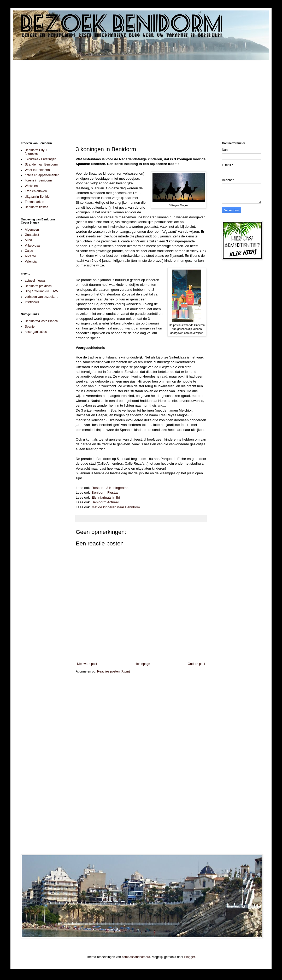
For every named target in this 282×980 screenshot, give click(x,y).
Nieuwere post (87, 664)
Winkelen (31, 186)
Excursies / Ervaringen (40, 159)
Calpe (29, 251)
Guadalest (32, 235)
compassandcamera (136, 957)
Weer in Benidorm (37, 170)
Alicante (30, 256)
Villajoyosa (32, 246)
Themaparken (34, 202)
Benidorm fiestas (36, 207)
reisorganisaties (36, 332)
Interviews (32, 302)
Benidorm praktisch (38, 286)
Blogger (189, 957)
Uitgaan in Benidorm (39, 197)
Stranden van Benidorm (41, 164)
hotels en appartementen (42, 175)
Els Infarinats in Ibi (106, 497)
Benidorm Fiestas (105, 492)
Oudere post (196, 664)
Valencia (31, 261)
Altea (28, 240)
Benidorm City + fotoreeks (36, 152)
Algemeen (32, 230)
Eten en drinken (36, 191)
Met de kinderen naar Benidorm (116, 507)
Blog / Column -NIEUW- (41, 291)
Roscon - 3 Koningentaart (111, 488)
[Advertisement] (141, 97)
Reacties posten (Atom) (113, 671)
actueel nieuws (35, 281)
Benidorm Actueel (105, 502)
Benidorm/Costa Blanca (41, 321)
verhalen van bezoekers (41, 297)
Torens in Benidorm (38, 180)
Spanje (30, 327)
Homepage (142, 664)
